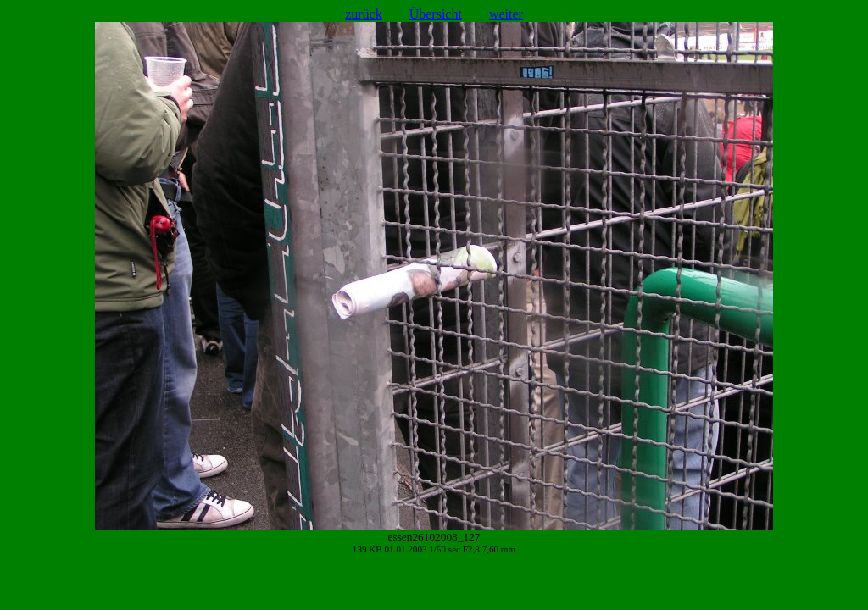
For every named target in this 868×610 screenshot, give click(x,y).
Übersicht (436, 14)
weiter (506, 14)
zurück (364, 14)
